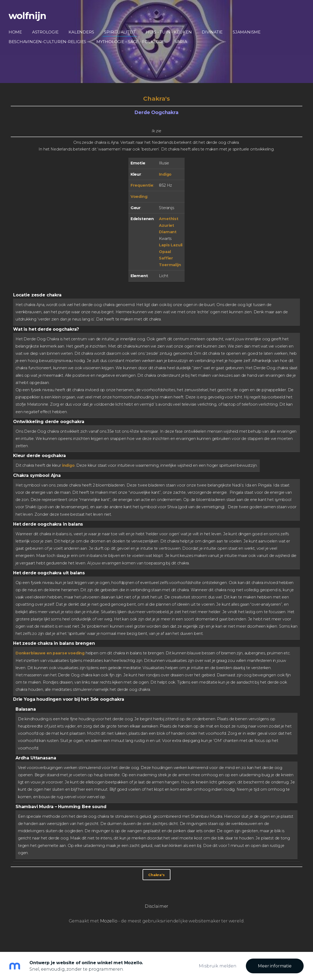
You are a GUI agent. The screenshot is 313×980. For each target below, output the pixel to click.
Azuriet (167, 225)
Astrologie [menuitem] (47, 32)
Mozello (109, 921)
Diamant (168, 232)
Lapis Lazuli (171, 245)
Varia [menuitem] (183, 42)
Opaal (165, 252)
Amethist (169, 219)
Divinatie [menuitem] (214, 32)
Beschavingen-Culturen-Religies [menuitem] (49, 42)
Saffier (166, 258)
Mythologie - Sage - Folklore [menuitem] (133, 42)
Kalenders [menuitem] (84, 32)
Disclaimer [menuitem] (156, 906)
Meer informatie (275, 966)
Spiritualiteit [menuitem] (122, 32)
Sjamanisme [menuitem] (249, 32)
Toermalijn (170, 265)
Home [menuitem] (17, 32)
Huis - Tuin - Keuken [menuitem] (171, 32)
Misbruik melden (218, 966)
